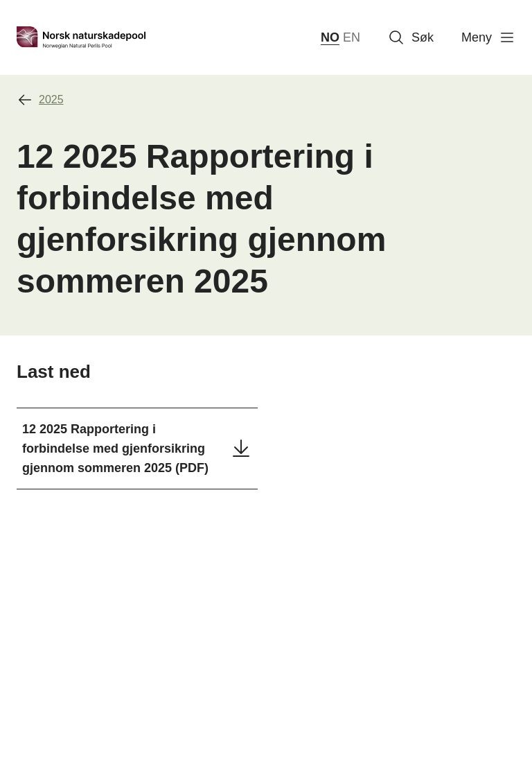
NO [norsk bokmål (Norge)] (330, 37)
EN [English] (352, 37)
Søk (411, 37)
